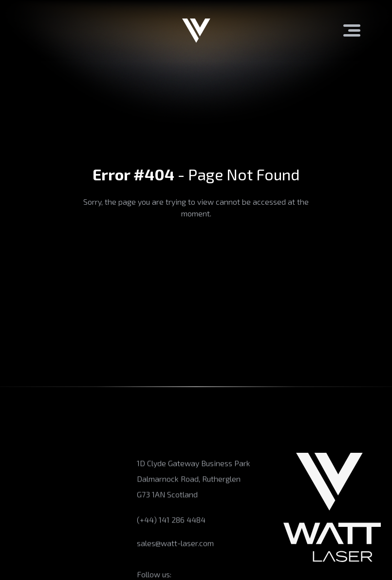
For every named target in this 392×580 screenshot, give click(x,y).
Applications (29, 529)
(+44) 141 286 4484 (171, 521)
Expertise (24, 491)
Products (23, 472)
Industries (25, 510)
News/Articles (32, 567)
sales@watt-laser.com (175, 545)
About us (22, 453)
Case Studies (30, 548)
